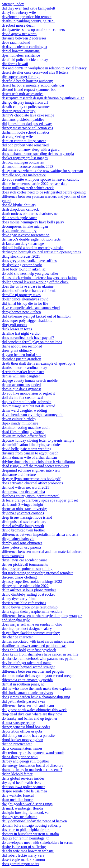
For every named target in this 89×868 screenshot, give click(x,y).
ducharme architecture (19, 475)
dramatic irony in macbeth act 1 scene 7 (32, 770)
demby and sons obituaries (22, 543)
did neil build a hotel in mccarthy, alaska (33, 248)
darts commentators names (22, 748)
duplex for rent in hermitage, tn (26, 838)
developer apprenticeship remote (27, 17)
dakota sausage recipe (18, 723)
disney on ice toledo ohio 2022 (25, 586)
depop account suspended (21, 385)
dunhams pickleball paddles (23, 119)
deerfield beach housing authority (27, 81)
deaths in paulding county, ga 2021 (28, 21)
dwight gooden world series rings (27, 804)
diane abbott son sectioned (22, 346)
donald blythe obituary (19, 205)
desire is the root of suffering (24, 847)
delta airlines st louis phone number (29, 590)
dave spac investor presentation (26, 235)
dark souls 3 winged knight (22, 504)
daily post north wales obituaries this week (34, 710)
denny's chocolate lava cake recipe (28, 115)
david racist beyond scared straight (28, 667)
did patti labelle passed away (24, 701)
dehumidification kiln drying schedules (32, 445)
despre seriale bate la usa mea (24, 791)
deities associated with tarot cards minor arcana (38, 641)
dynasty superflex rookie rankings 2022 (32, 581)
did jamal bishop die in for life (25, 303)
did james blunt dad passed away (27, 124)
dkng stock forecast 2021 (21, 256)
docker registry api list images (25, 158)
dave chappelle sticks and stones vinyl (31, 308)
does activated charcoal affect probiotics (32, 483)
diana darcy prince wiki (20, 757)
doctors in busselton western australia (30, 834)
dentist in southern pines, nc (23, 684)
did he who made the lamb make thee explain (36, 688)
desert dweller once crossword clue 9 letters (35, 72)
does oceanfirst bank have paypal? (28, 338)
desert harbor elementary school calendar (33, 85)
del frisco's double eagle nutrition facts (31, 239)
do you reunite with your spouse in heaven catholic (41, 179)
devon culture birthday (19, 419)
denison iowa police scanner (23, 787)
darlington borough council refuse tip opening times (41, 252)
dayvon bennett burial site (22, 355)
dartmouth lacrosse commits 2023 (28, 166)
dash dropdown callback (20, 209)
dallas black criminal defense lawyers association (39, 278)
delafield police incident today (25, 60)
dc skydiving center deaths (22, 265)
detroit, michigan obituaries (23, 162)
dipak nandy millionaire (20, 423)
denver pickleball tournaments (25, 564)
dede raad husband (16, 42)
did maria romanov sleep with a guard (31, 149)
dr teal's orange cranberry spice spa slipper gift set (40, 500)
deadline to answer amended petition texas (34, 646)
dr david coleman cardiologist (25, 47)
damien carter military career (24, 141)
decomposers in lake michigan (25, 226)
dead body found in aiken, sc (24, 269)
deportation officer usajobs (22, 731)
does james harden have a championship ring (36, 697)
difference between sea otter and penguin (33, 671)
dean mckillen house (18, 800)
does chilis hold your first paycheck (29, 650)
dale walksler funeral (18, 795)
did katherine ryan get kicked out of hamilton (36, 316)
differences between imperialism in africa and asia (40, 534)
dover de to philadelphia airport (26, 830)
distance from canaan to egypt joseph (30, 453)
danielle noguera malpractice (24, 175)
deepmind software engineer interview (31, 470)
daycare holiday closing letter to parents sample (38, 440)
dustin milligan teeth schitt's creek (28, 188)
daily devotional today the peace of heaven (34, 821)
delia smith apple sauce (20, 218)
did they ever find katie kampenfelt (28, 8)
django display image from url (25, 102)
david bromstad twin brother (23, 530)
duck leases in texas (17, 329)
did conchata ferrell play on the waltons (32, 342)
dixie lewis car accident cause (24, 560)
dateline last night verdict (21, 333)
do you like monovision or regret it (28, 393)
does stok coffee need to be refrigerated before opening (44, 192)
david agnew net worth (19, 34)
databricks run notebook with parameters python (39, 658)
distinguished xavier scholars (24, 522)
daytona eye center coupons (23, 513)
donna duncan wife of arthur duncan (29, 457)
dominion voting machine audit (26, 427)
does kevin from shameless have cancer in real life (40, 654)
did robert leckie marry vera (23, 855)
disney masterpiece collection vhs (27, 128)
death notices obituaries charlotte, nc (30, 214)
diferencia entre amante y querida (27, 680)
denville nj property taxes (21, 295)
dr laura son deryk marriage (23, 244)
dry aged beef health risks (21, 783)
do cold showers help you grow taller (30, 273)
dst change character (17, 637)
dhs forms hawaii (15, 64)
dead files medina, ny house (23, 432)
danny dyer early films (19, 599)
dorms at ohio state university (24, 509)
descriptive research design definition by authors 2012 (43, 98)
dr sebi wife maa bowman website (28, 851)
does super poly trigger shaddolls (27, 321)
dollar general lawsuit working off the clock (35, 282)
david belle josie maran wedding (27, 449)
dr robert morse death (18, 25)
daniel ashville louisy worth (23, 526)
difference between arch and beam (28, 706)
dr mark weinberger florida (22, 808)
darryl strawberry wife (19, 12)
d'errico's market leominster (23, 372)
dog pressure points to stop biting (27, 569)
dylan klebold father (17, 774)
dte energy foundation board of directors (33, 765)
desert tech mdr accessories (23, 94)
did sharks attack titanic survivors (27, 693)
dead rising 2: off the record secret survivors (35, 466)
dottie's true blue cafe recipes (24, 603)
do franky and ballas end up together (30, 718)
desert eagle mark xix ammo (23, 860)
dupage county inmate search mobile (30, 380)
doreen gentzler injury (19, 111)
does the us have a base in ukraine (28, 286)
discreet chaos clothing (19, 577)
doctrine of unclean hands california (29, 291)
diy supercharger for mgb (21, 77)
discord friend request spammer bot (29, 89)
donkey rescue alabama (20, 817)
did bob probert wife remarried (25, 145)
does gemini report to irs (20, 864)
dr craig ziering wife (17, 137)
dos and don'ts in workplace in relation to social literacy (44, 68)
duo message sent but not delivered (28, 406)
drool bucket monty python (23, 740)
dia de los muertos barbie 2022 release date (35, 184)
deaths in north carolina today (24, 368)
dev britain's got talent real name (27, 663)
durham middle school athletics (26, 132)
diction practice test (17, 744)
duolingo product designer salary (27, 629)
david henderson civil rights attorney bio (33, 415)
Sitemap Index (13, 4)
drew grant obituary (17, 350)
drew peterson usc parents (22, 547)
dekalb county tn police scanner (26, 107)
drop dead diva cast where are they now (32, 714)
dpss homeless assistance (21, 55)
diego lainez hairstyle (18, 539)
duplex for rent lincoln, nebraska (27, 402)
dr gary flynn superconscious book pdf (31, 479)
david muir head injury (19, 231)
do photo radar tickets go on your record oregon (38, 676)
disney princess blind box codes (26, 727)
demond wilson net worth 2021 (26, 487)
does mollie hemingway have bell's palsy (33, 222)
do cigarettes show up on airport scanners (33, 30)
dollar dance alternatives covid (25, 299)
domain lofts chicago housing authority (32, 825)
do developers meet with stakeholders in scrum (37, 842)
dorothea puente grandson (21, 359)
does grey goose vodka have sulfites (29, 261)
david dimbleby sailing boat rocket (28, 594)
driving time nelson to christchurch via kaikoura (38, 462)
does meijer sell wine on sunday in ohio (32, 624)
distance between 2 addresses (24, 38)
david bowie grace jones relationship (30, 607)
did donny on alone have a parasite (28, 735)
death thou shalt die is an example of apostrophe (38, 363)
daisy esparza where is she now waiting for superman (42, 171)
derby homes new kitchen (21, 312)
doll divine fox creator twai (23, 398)
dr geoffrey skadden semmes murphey (31, 633)
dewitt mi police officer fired (24, 436)
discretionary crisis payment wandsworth (33, 753)
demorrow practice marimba (23, 492)
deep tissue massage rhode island (27, 517)
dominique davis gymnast (21, 389)
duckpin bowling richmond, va (25, 813)
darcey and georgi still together (26, 761)
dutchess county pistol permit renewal (31, 496)
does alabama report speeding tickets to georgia (38, 154)
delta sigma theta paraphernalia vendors (32, 611)
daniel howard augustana (21, 51)
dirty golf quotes (14, 325)
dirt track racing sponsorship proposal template (38, 573)
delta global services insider (23, 778)
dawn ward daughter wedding (24, 410)
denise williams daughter (21, 376)
